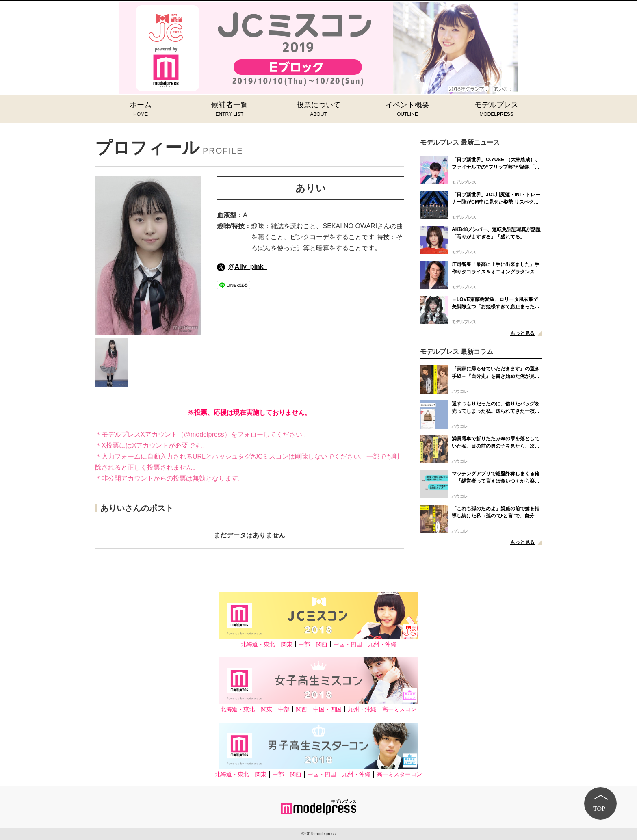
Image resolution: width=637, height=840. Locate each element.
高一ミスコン (399, 709)
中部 (304, 644)
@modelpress (204, 434)
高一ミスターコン (399, 774)
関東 (287, 644)
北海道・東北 (258, 644)
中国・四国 (348, 644)
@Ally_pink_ (242, 267)
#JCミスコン (270, 456)
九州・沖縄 (382, 644)
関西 (322, 644)
